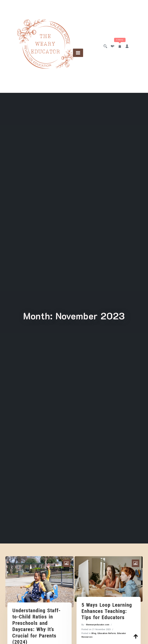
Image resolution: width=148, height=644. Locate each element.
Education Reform (107, 633)
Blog (94, 633)
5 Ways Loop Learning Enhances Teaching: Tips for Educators (107, 611)
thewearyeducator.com (98, 625)
